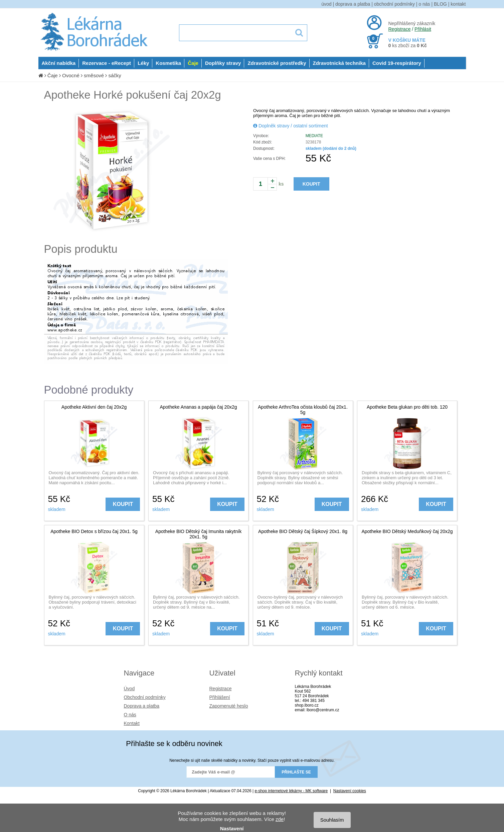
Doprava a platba (142, 706)
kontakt (458, 4)
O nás (130, 715)
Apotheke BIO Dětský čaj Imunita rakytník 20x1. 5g (198, 534)
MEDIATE (314, 136)
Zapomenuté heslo (229, 706)
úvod (326, 4)
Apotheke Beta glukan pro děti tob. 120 (407, 407)
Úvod (129, 689)
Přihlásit (423, 29)
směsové (94, 75)
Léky (143, 63)
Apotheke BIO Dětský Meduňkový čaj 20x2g (407, 531)
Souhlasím (332, 820)
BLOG (440, 4)
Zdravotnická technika (339, 63)
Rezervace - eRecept (107, 63)
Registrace (400, 29)
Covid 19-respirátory (397, 63)
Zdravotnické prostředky (277, 63)
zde (280, 819)
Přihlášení (220, 697)
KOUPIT (311, 184)
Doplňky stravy (223, 63)
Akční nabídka (59, 63)
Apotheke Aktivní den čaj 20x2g (94, 407)
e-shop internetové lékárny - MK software (291, 791)
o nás (424, 4)
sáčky (115, 75)
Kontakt (132, 723)
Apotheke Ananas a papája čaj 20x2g (198, 407)
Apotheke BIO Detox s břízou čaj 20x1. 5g (94, 531)
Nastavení (232, 828)
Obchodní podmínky (145, 697)
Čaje (193, 63)
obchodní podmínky (394, 4)
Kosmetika (168, 63)
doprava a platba (353, 4)
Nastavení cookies (350, 791)
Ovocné (71, 75)
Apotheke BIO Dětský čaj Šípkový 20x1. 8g (303, 531)
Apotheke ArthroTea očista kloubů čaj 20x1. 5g (303, 410)
